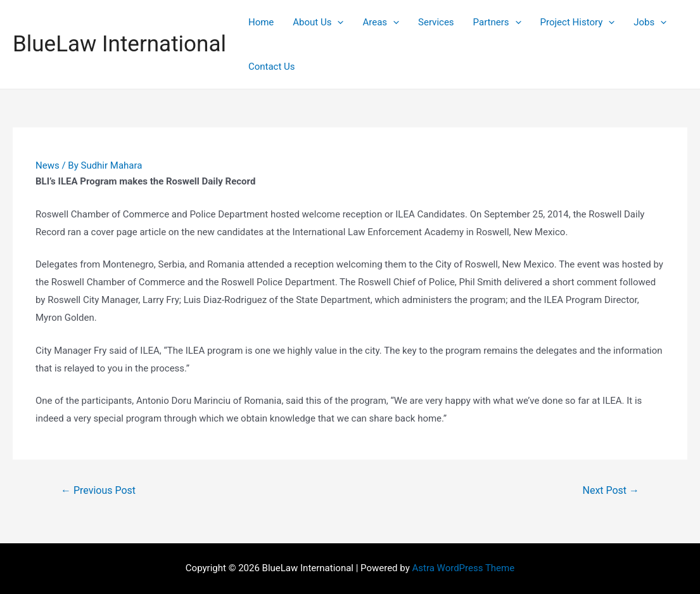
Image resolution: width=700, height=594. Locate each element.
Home (261, 22)
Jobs (650, 22)
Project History (578, 22)
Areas (381, 22)
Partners (497, 22)
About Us (318, 22)
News (48, 165)
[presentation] (337, 22)
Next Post (611, 490)
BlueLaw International (119, 44)
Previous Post (98, 490)
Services (436, 22)
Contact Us (272, 67)
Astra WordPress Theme (463, 568)
